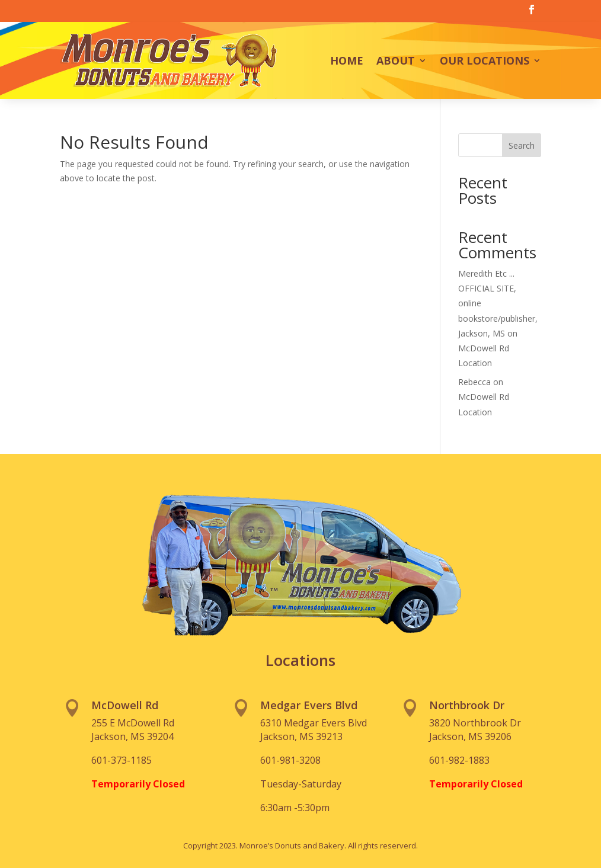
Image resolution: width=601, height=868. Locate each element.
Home (347, 60)
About (396, 60)
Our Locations (485, 60)
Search (522, 145)
